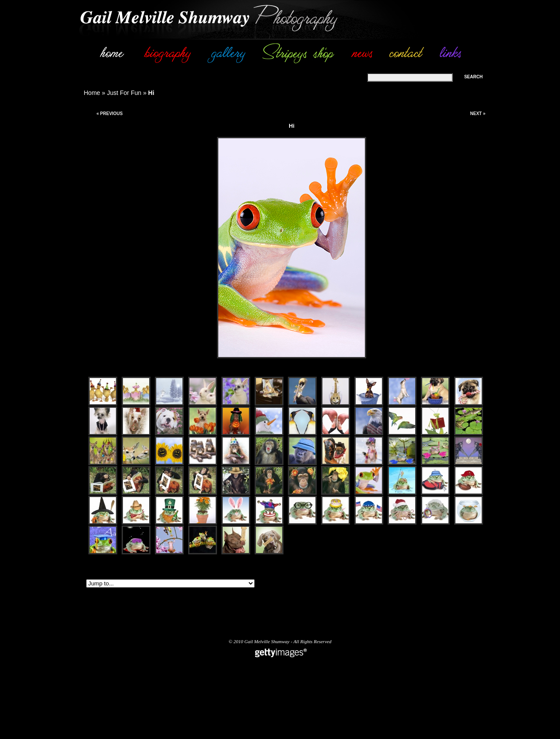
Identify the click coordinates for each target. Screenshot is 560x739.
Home (92, 93)
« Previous (109, 114)
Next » (478, 114)
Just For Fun (124, 93)
